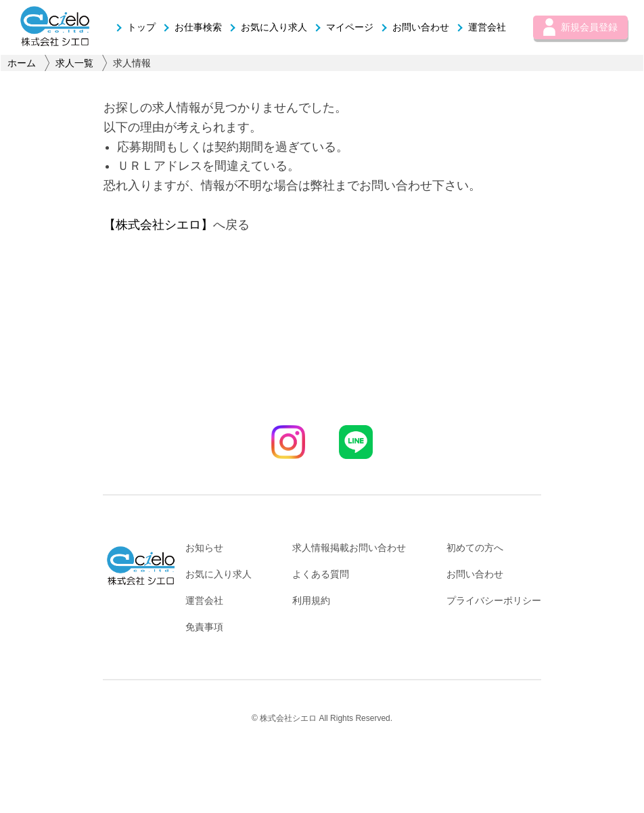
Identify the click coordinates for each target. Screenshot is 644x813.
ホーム (22, 63)
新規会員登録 (580, 27)
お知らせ (204, 548)
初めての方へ (475, 548)
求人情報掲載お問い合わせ (349, 548)
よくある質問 (321, 574)
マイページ (344, 27)
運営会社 (481, 27)
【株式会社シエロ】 (158, 225)
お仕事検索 (192, 27)
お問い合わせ (415, 27)
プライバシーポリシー (494, 600)
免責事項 (204, 627)
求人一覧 (74, 63)
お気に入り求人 (268, 27)
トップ (135, 27)
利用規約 (311, 600)
